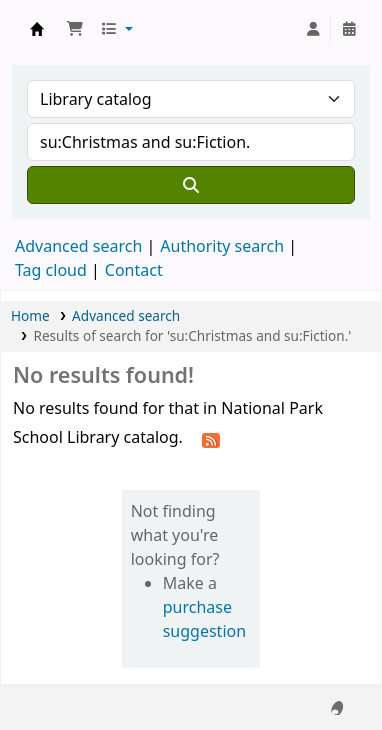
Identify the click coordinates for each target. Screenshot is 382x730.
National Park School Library (37, 29)
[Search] (191, 185)
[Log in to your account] (313, 29)
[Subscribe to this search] (211, 439)
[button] (75, 29)
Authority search (222, 246)
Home (30, 315)
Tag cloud (51, 270)
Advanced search (78, 246)
